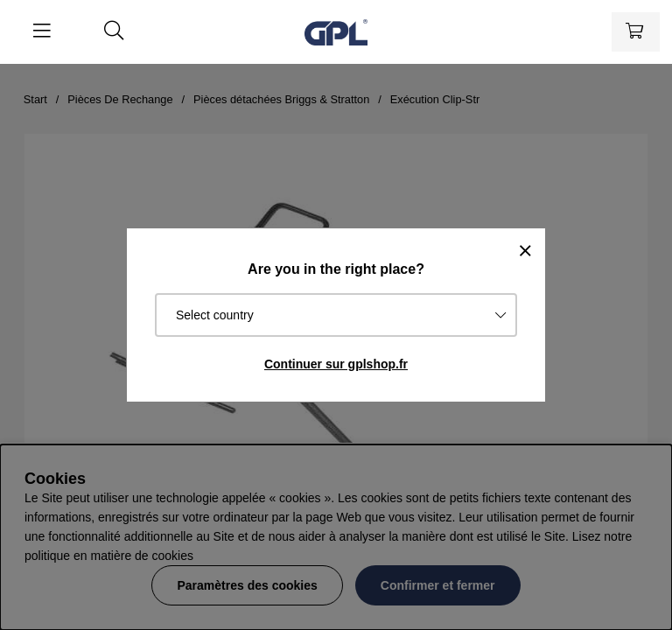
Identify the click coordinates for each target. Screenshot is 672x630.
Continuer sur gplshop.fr (336, 364)
